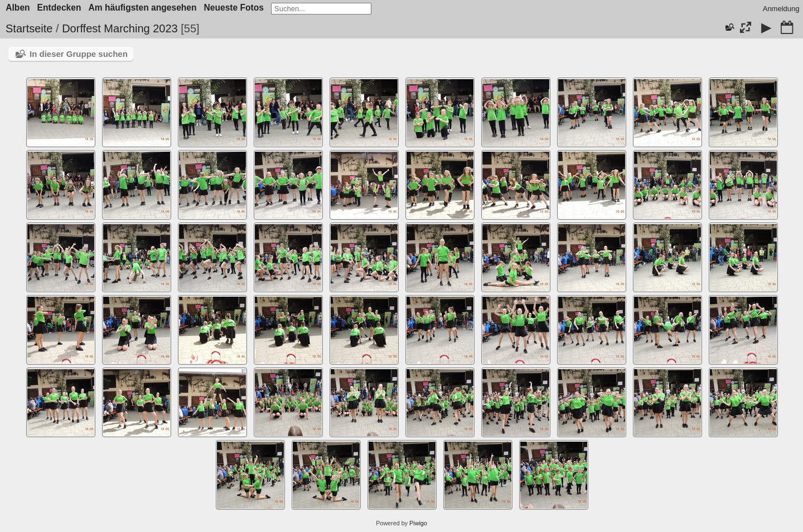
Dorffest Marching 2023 (120, 28)
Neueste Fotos (234, 8)
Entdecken (59, 8)
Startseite (29, 28)
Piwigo (418, 523)
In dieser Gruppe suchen (79, 54)
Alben (18, 8)
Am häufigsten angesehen (142, 8)
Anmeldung (781, 9)
